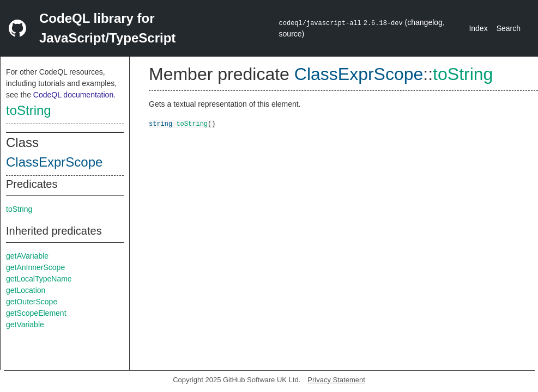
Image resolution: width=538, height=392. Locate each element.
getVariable (25, 324)
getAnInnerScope (35, 267)
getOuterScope (32, 302)
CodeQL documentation (73, 95)
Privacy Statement (336, 380)
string (161, 123)
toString (29, 110)
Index (478, 28)
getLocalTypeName (39, 279)
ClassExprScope (54, 162)
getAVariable (27, 256)
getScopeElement (36, 313)
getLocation (26, 290)
